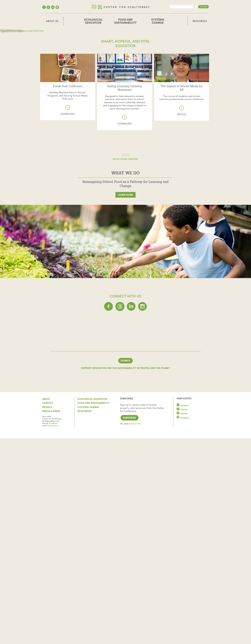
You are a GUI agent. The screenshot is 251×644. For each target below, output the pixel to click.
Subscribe (130, 624)
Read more (68, 157)
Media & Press (51, 617)
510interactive (52, 631)
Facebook (183, 611)
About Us (52, 21)
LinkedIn (182, 619)
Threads (182, 615)
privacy (138, 629)
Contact (48, 609)
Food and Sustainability (125, 21)
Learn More (125, 297)
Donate (204, 7)
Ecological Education (93, 21)
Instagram (183, 623)
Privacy (47, 613)
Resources (200, 21)
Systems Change (158, 21)
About (46, 605)
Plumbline (53, 629)
